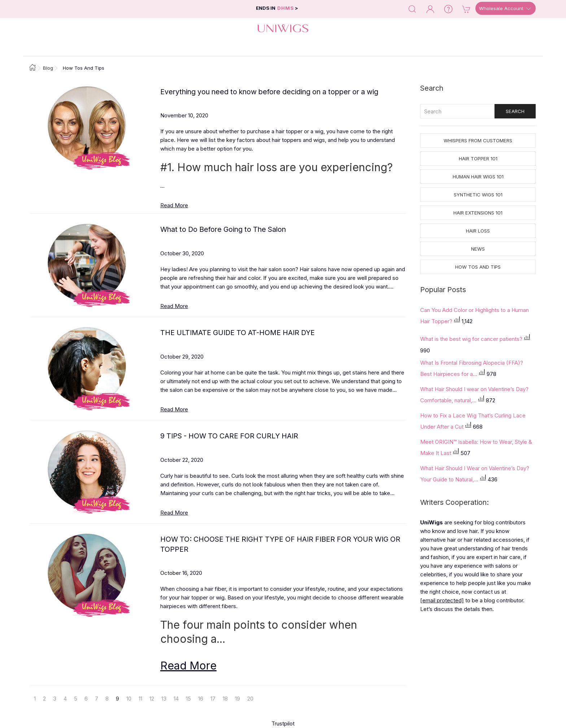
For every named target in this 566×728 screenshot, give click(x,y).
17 (213, 699)
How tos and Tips (478, 267)
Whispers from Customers (478, 140)
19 (238, 699)
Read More (174, 205)
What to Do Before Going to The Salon (223, 229)
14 (176, 699)
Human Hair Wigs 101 (478, 177)
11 (140, 699)
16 (201, 699)
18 (225, 699)
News (478, 249)
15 (188, 699)
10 (129, 699)
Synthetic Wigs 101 (478, 195)
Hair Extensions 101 (478, 213)
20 (250, 699)
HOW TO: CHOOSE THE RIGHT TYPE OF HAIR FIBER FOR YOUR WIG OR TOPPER (280, 544)
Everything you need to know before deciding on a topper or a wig (269, 92)
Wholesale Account (506, 9)
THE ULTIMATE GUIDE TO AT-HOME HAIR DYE (238, 333)
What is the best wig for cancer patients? (472, 339)
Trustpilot (283, 723)
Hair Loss (478, 231)
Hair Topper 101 (478, 159)
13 (164, 699)
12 (152, 699)
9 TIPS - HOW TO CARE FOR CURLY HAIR (229, 436)
